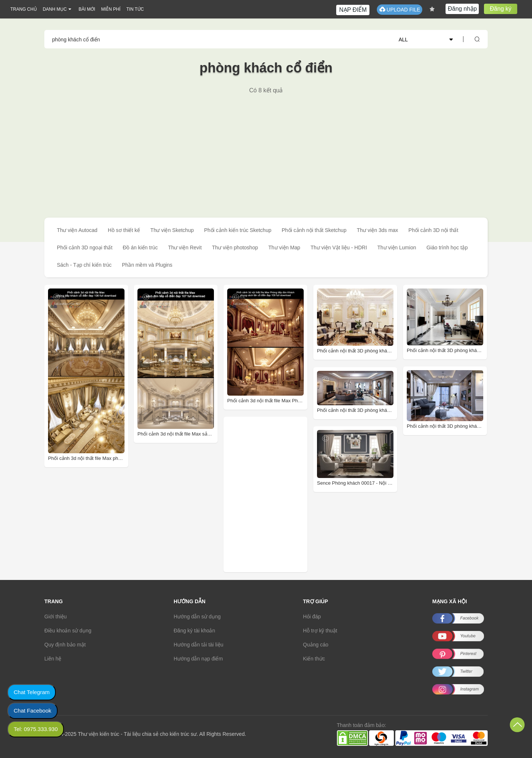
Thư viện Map (284, 247)
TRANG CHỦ (24, 9)
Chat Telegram (32, 692)
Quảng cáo (316, 645)
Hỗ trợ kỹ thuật (320, 631)
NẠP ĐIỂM (353, 10)
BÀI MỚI (87, 9)
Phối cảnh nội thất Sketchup (314, 230)
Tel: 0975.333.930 (36, 729)
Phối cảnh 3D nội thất (434, 230)
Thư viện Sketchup (172, 230)
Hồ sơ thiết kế (124, 230)
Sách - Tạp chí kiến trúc (84, 265)
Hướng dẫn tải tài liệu (199, 645)
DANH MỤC (55, 9)
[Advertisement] (266, 150)
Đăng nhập (462, 9)
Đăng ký (501, 9)
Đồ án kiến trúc (140, 247)
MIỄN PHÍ (111, 9)
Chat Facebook (33, 711)
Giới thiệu (56, 617)
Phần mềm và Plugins (147, 265)
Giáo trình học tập (447, 247)
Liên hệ (53, 659)
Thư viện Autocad (77, 230)
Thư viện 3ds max (378, 230)
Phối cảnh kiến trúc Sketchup (238, 230)
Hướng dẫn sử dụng (197, 617)
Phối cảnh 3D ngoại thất (85, 247)
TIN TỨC (135, 9)
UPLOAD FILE (400, 9)
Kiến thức (314, 659)
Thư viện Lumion (397, 247)
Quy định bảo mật (65, 645)
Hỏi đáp (312, 617)
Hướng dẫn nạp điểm (198, 659)
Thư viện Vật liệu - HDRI (339, 247)
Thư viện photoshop (235, 247)
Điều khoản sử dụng (68, 631)
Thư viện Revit (185, 247)
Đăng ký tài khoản (194, 631)
